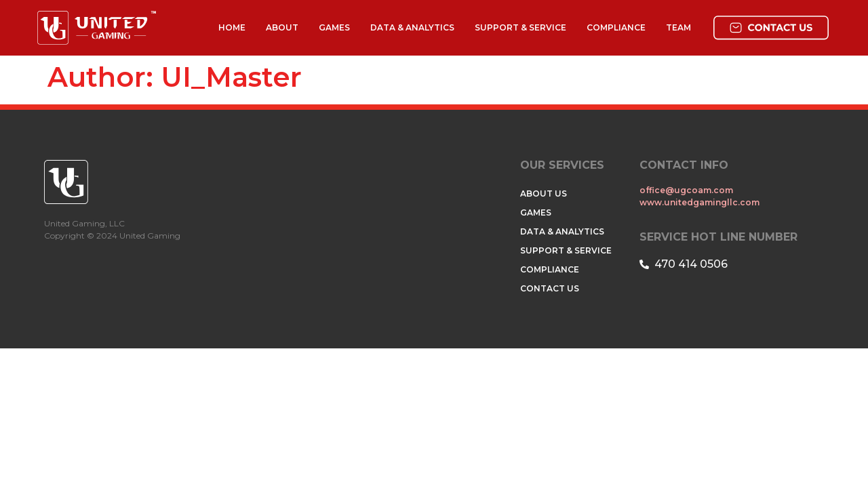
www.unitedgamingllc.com (699, 202)
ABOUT (282, 27)
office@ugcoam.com (687, 190)
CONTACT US (550, 288)
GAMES (334, 27)
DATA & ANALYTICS (412, 27)
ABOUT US (544, 194)
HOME (232, 27)
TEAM (678, 27)
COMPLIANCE (616, 27)
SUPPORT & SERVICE (520, 27)
